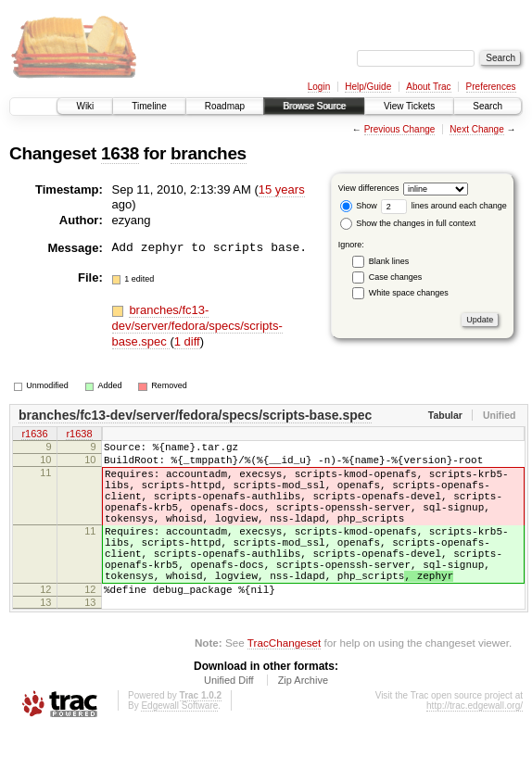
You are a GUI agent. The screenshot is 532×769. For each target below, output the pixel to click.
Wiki (85, 106)
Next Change (476, 129)
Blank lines (389, 261)
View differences (369, 188)
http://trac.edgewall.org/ (475, 744)
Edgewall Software (179, 744)
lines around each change (444, 206)
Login (319, 87)
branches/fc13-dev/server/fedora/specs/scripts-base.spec (197, 326)
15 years (282, 189)
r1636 (34, 435)
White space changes (409, 293)
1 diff (187, 341)
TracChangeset (284, 681)
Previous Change (400, 129)
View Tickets (409, 106)
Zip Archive (303, 719)
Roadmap (225, 106)
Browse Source (314, 106)
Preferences (491, 87)
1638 (120, 153)
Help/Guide (368, 87)
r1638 (79, 435)
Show (359, 206)
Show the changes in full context (408, 223)
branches (209, 153)
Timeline (149, 106)
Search (488, 106)
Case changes (396, 277)
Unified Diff (229, 719)
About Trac (428, 87)
